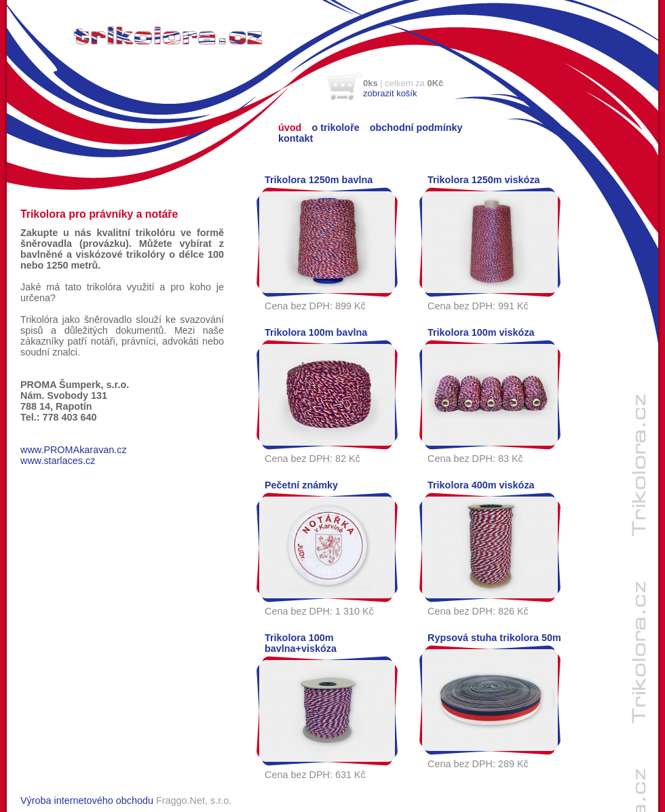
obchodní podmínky (416, 128)
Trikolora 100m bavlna (316, 332)
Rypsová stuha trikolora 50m (494, 638)
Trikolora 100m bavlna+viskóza (301, 643)
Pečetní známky (301, 485)
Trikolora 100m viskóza (481, 332)
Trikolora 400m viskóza (481, 485)
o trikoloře (335, 128)
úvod (290, 128)
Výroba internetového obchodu (87, 800)
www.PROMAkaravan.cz (74, 450)
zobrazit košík (390, 93)
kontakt (296, 138)
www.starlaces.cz (58, 461)
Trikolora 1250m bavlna (319, 180)
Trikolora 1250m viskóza (484, 180)
